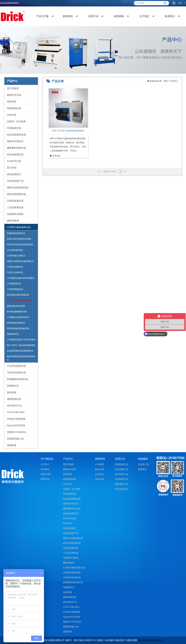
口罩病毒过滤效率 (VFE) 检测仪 (21, 340)
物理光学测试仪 (15, 141)
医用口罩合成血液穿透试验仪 (20, 245)
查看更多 (56, 156)
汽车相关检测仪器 (16, 373)
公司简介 (45, 464)
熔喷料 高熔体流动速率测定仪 (20, 261)
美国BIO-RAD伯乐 (17, 432)
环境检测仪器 (14, 128)
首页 (166, 81)
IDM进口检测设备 (16, 419)
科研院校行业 (122, 464)
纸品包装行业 (122, 489)
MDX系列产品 (14, 406)
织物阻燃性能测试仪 (16, 233)
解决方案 (99, 469)
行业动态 (99, 474)
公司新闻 (99, 464)
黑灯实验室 (13, 88)
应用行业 (93, 16)
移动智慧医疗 (14, 174)
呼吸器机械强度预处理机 (18, 328)
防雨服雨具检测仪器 (18, 379)
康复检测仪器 (14, 399)
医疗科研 (12, 168)
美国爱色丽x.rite (15, 439)
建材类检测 (13, 221)
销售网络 (119, 16)
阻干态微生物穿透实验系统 (19, 300)
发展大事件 (46, 474)
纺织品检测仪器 (15, 154)
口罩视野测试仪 (14, 284)
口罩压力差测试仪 (15, 272)
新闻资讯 (68, 16)
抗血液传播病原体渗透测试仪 (20, 351)
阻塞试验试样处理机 (16, 306)
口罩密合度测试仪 (15, 267)
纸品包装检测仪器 (16, 135)
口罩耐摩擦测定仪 (15, 289)
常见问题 (99, 479)
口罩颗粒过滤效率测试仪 (18, 317)
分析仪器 (12, 115)
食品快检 (12, 392)
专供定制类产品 (15, 181)
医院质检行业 (122, 469)
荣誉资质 (45, 479)
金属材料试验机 (15, 214)
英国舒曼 (12, 445)
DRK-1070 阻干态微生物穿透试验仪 (68, 131)
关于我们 (144, 16)
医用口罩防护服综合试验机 (19, 239)
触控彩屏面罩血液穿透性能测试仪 (21, 358)
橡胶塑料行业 (122, 484)
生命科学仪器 (14, 161)
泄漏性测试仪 (13, 334)
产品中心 (174, 81)
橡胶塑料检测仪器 (16, 148)
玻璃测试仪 (13, 386)
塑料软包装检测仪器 (18, 188)
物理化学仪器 (14, 95)
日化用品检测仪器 (16, 366)
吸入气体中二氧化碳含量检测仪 (21, 345)
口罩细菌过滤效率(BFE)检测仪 (21, 278)
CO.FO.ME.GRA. (16, 412)
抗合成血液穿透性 (15, 250)
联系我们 (170, 16)
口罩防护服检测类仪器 (19, 227)
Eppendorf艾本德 (16, 425)
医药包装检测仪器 (16, 194)
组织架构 (45, 469)
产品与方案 (42, 16)
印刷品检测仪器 (15, 201)
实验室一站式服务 (16, 121)
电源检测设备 (14, 108)
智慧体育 (12, 102)
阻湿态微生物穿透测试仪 (18, 295)
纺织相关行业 (122, 474)
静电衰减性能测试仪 (16, 323)
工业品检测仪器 (15, 207)
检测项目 (142, 469)
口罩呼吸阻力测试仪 (16, 256)
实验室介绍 (143, 464)
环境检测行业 (122, 479)
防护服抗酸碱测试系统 (17, 312)
